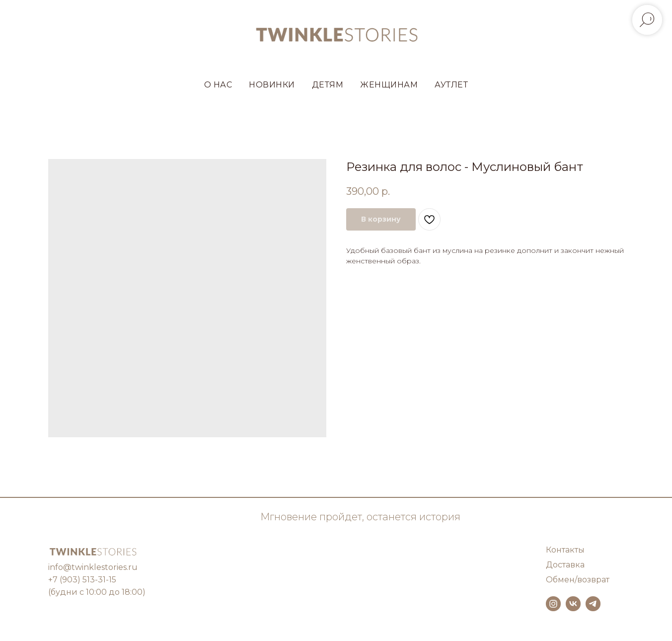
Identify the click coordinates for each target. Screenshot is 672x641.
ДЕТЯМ (328, 85)
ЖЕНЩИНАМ (389, 85)
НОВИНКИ (272, 85)
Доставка (565, 565)
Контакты (565, 550)
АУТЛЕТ (451, 85)
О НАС (218, 85)
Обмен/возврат (578, 580)
